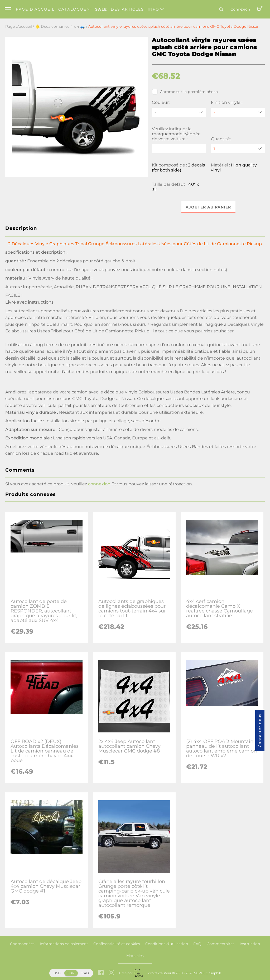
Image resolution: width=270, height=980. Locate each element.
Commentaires (221, 944)
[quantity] (238, 149)
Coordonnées (22, 944)
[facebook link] (101, 973)
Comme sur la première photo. (185, 92)
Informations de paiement (64, 944)
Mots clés (135, 956)
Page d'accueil (35, 9)
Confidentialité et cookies (117, 944)
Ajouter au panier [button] (208, 207)
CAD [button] (85, 973)
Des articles (127, 9)
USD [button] (57, 973)
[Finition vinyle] (238, 112)
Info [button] (156, 9)
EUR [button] (71, 973)
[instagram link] (111, 973)
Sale (101, 9)
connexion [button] (99, 484)
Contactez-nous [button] (260, 730)
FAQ (197, 944)
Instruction (250, 944)
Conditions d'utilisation (167, 944)
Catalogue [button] (75, 9)
